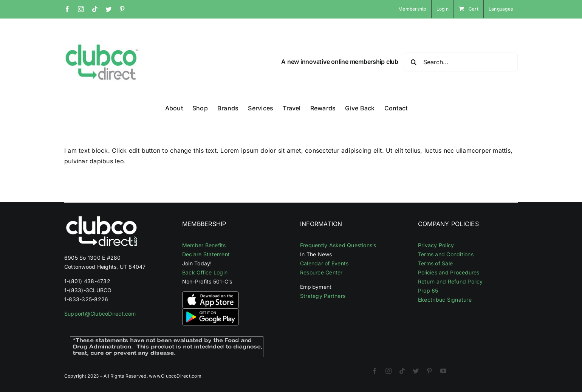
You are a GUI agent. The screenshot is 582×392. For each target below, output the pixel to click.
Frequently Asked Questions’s (338, 245)
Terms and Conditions (446, 254)
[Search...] (461, 62)
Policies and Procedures (449, 272)
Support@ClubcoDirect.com (100, 314)
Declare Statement (206, 254)
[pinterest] (429, 371)
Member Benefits (204, 245)
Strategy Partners (323, 296)
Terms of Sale (435, 263)
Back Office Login (205, 272)
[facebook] (375, 371)
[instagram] (389, 371)
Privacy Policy (436, 245)
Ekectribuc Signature (445, 300)
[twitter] (416, 371)
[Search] (413, 62)
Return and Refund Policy (450, 281)
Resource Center (321, 272)
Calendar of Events (324, 263)
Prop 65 (428, 291)
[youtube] (443, 371)
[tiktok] (402, 371)
